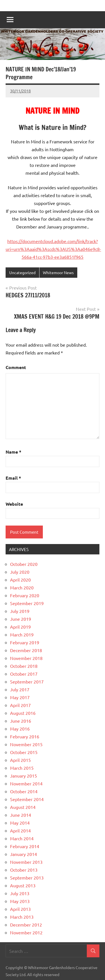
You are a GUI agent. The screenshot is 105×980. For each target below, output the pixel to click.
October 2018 (24, 666)
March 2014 (22, 838)
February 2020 (25, 595)
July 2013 (20, 893)
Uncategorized (22, 272)
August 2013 (23, 885)
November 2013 (26, 862)
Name (13, 452)
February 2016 (25, 736)
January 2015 (24, 776)
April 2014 (20, 830)
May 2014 (20, 823)
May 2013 (20, 901)
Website (14, 504)
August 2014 (23, 807)
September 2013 (27, 878)
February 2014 (25, 846)
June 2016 (21, 721)
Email (13, 478)
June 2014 (21, 815)
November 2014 (26, 783)
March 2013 (22, 917)
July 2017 (20, 689)
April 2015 (20, 760)
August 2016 (23, 713)
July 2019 (20, 611)
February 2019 (25, 642)
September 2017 (27, 682)
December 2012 (26, 925)
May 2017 (20, 697)
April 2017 (20, 705)
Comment (16, 367)
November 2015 (26, 744)
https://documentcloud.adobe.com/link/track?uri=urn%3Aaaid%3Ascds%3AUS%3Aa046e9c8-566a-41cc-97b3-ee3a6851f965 (53, 249)
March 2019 (22, 634)
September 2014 (27, 799)
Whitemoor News (58, 272)
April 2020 (20, 580)
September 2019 (27, 603)
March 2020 (22, 587)
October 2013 (24, 870)
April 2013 (20, 909)
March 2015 (22, 768)
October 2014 (24, 791)
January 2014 (24, 854)
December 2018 (26, 650)
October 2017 (24, 674)
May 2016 (20, 729)
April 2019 (20, 627)
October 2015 (24, 752)
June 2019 (21, 619)
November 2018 (26, 658)
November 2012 (26, 932)
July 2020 (20, 572)
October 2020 (24, 564)
